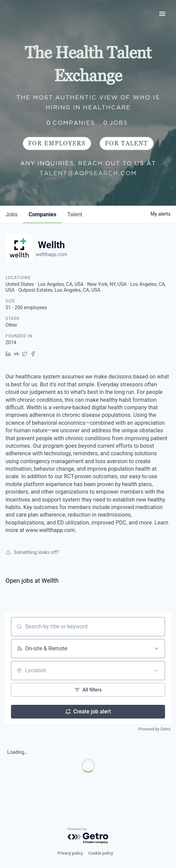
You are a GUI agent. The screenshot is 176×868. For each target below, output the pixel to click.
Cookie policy (101, 853)
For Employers (57, 143)
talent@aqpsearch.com (88, 173)
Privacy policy (70, 853)
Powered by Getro (154, 729)
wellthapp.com (51, 254)
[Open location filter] (156, 671)
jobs (11, 214)
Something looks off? (32, 552)
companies (42, 214)
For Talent (127, 143)
